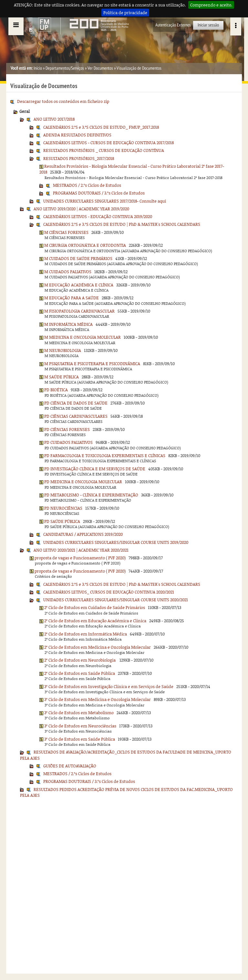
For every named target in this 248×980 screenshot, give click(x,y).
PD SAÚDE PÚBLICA (62, 521)
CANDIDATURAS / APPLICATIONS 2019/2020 (83, 534)
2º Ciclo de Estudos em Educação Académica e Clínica (95, 621)
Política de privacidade (125, 13)
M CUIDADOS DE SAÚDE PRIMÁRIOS (78, 258)
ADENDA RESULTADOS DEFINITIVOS (77, 135)
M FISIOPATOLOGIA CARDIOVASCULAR (79, 311)
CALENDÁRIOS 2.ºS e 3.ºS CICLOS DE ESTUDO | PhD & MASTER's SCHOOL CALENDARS (122, 224)
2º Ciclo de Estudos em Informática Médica (86, 634)
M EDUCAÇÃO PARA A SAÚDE (72, 298)
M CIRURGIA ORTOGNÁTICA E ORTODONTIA (85, 245)
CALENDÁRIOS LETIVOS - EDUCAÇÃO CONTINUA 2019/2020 (98, 216)
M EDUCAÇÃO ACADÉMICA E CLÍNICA (79, 285)
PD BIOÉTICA (56, 390)
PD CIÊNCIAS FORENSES (67, 429)
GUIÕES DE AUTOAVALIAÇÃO (70, 766)
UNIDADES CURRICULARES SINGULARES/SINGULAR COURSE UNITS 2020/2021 (116, 600)
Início (38, 68)
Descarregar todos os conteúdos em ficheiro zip (63, 101)
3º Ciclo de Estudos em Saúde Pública (80, 739)
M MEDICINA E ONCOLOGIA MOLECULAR (83, 337)
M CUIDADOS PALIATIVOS (68, 272)
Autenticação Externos (173, 25)
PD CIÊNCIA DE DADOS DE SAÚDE (76, 403)
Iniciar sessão (208, 25)
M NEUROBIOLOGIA (63, 350)
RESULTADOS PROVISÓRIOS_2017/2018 (79, 158)
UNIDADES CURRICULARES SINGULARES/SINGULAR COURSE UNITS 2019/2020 (116, 542)
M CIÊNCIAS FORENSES (66, 232)
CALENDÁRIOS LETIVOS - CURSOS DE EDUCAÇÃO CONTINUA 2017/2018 (108, 143)
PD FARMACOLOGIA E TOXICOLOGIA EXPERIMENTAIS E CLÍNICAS (105, 455)
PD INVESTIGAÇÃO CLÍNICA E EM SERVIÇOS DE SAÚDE (95, 469)
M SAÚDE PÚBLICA (62, 377)
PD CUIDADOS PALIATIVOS (68, 442)
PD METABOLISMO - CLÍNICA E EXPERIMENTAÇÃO (91, 495)
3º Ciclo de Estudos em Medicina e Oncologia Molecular (98, 699)
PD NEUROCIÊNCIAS (63, 508)
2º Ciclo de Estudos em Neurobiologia (80, 660)
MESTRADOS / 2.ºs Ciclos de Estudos (87, 185)
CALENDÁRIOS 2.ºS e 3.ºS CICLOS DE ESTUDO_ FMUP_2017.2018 (101, 127)
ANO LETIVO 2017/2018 (54, 119)
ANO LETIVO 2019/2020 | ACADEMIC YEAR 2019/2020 (81, 209)
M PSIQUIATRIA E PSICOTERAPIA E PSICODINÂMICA (92, 364)
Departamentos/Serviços (65, 68)
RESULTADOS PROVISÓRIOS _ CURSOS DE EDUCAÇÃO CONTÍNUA (104, 150)
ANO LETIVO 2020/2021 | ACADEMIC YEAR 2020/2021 (81, 550)
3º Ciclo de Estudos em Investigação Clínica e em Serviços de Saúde (109, 686)
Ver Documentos (100, 68)
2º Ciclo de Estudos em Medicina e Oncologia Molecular (98, 647)
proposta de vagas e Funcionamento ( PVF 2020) (80, 558)
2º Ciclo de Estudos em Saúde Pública (80, 673)
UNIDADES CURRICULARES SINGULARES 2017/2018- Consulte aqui (105, 201)
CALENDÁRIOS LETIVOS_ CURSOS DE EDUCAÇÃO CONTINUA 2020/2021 (109, 592)
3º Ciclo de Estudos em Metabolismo (79, 713)
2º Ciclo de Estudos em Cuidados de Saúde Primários (95, 607)
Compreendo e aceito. (211, 5)
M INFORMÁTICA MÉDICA (68, 324)
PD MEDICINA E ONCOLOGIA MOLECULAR (83, 482)
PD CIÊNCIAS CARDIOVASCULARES (76, 416)
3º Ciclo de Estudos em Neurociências (80, 726)
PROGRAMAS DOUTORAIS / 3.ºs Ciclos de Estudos (99, 193)
